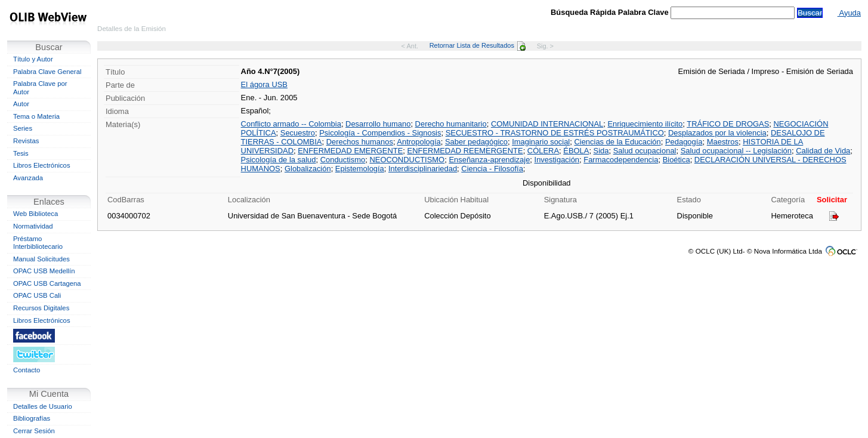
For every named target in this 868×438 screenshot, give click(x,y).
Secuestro (298, 133)
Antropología (418, 142)
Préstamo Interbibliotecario (38, 243)
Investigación (557, 160)
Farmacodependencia (621, 160)
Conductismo (343, 160)
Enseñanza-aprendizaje (489, 160)
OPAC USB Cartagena (47, 283)
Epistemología (360, 169)
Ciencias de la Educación (617, 142)
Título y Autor (33, 59)
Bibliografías (32, 418)
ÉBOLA (576, 151)
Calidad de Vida (823, 151)
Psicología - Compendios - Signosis (380, 133)
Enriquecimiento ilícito (645, 124)
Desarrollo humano (378, 124)
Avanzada (28, 178)
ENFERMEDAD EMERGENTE (350, 151)
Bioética (677, 160)
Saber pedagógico (476, 142)
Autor (21, 104)
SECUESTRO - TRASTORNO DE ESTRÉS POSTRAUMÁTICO (555, 133)
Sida (601, 151)
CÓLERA (543, 151)
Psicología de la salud (279, 160)
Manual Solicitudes (41, 259)
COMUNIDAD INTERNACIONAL (547, 124)
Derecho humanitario (451, 124)
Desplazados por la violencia (717, 133)
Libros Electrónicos (42, 165)
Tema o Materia (36, 116)
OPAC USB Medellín (44, 271)
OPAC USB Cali (37, 295)
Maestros (723, 142)
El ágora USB (264, 84)
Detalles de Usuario (43, 406)
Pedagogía (684, 142)
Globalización (308, 169)
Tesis (21, 153)
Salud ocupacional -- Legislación (736, 151)
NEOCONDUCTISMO (407, 160)
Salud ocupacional (645, 151)
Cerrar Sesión (34, 431)
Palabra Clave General (47, 72)
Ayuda (849, 13)
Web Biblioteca (35, 214)
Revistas (26, 141)
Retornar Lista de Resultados (478, 45)
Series (23, 128)
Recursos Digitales (41, 308)
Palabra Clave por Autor (40, 88)
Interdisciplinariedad (423, 169)
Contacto (27, 370)
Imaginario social (541, 142)
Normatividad (33, 226)
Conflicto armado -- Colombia (291, 124)
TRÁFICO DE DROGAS (728, 124)
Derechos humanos (360, 142)
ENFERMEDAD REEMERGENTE (465, 151)
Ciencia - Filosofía (492, 169)
